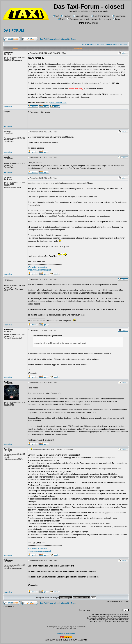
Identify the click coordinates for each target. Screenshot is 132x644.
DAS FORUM (14, 30)
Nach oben (8, 107)
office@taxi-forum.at (58, 103)
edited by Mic (82, 627)
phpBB (55, 627)
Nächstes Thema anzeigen (117, 44)
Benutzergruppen (100, 16)
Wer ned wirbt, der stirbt (38, 267)
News (73, 39)
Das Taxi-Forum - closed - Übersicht (54, 39)
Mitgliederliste (81, 16)
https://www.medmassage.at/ (40, 270)
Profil (61, 19)
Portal (88, 23)
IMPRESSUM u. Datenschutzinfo (66, 634)
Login (117, 19)
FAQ (56, 16)
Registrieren (119, 16)
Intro (82, 23)
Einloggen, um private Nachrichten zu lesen (89, 19)
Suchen (66, 16)
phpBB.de (73, 629)
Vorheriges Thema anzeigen (93, 44)
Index (95, 23)
